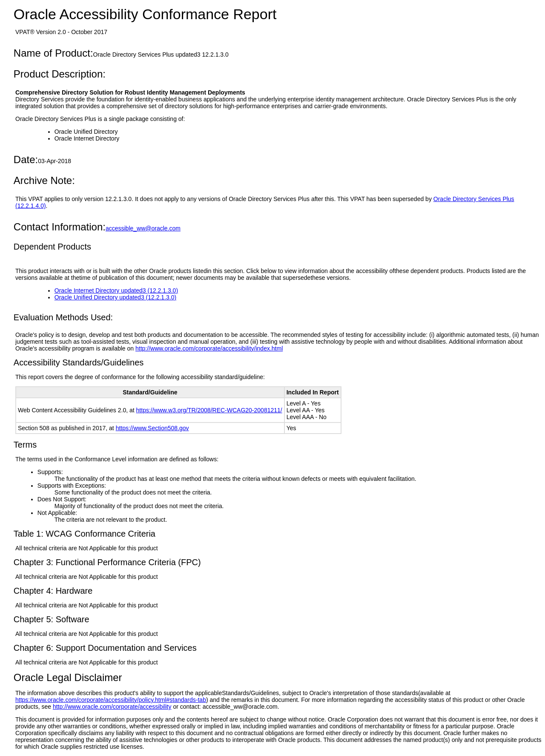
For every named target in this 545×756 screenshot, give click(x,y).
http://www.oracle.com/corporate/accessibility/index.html (209, 348)
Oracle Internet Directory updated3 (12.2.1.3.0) (116, 290)
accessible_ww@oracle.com (143, 228)
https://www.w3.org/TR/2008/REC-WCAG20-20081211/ (209, 410)
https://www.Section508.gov (152, 428)
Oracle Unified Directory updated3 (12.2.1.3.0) (115, 297)
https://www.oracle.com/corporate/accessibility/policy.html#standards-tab (111, 700)
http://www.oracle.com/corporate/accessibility (112, 707)
